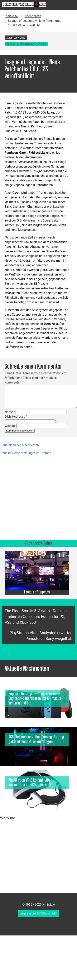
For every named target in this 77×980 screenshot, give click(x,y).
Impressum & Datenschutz (39, 913)
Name (10, 412)
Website (10, 426)
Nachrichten (33, 16)
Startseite (11, 16)
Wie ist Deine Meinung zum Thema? (27, 453)
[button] (72, 5)
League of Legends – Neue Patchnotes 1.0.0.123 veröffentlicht (35, 23)
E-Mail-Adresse (16, 417)
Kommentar (14, 382)
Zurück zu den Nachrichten (21, 445)
